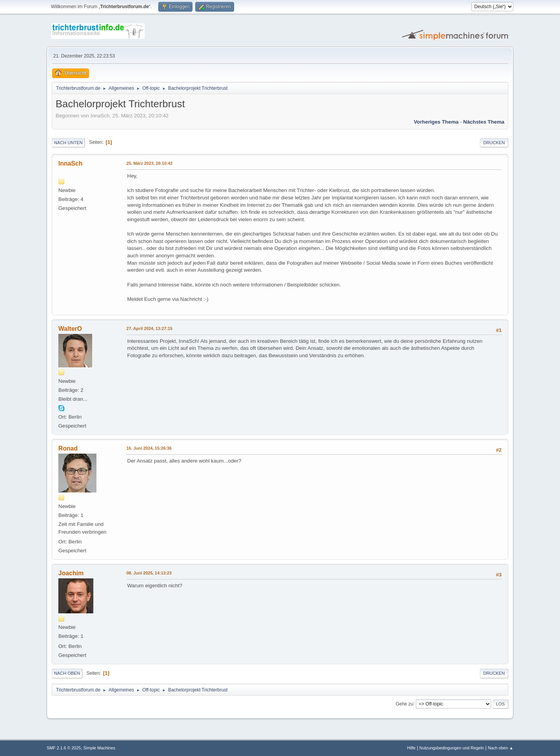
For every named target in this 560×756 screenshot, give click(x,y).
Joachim (71, 573)
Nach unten (68, 143)
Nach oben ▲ (500, 748)
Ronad (68, 448)
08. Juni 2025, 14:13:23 (149, 573)
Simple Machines (99, 748)
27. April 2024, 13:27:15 (149, 328)
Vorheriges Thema (436, 122)
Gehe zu (404, 704)
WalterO (70, 329)
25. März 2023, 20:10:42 (150, 163)
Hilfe (411, 748)
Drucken (494, 143)
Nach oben (67, 673)
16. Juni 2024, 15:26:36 (149, 448)
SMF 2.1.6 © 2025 (64, 748)
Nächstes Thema (484, 122)
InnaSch (70, 163)
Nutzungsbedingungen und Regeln (451, 748)
